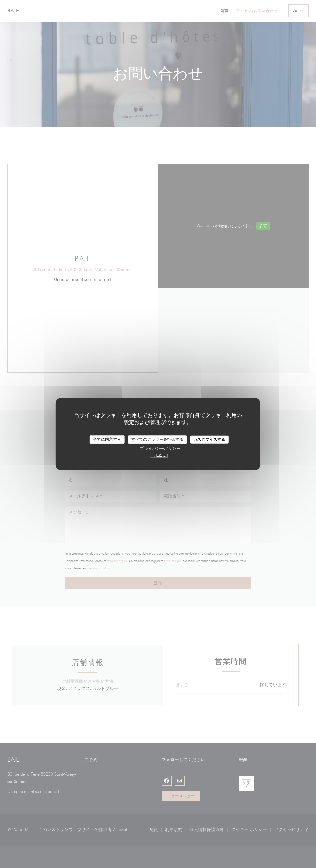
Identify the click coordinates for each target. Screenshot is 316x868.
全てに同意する (107, 439)
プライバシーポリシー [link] (160, 448)
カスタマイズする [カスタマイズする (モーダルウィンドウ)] (209, 439)
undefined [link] (159, 456)
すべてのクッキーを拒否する (157, 439)
